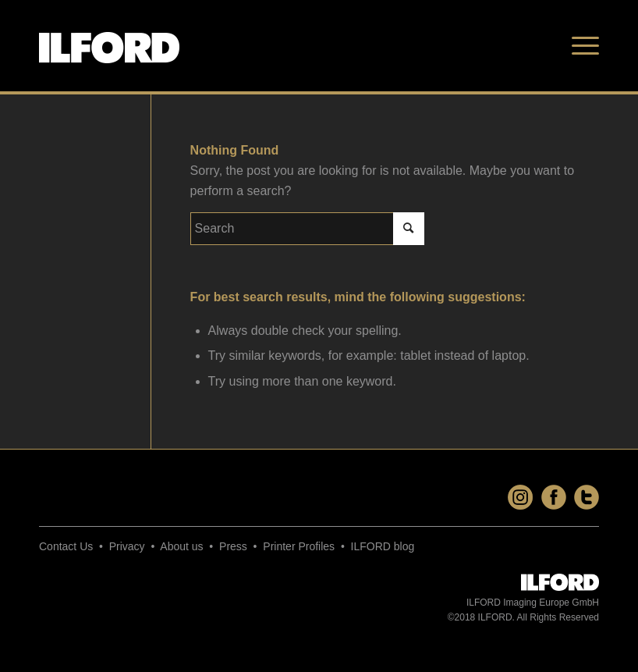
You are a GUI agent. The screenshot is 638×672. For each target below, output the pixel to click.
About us (181, 546)
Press (233, 546)
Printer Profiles (299, 546)
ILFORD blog (383, 546)
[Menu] (581, 46)
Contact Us (66, 546)
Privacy (127, 546)
